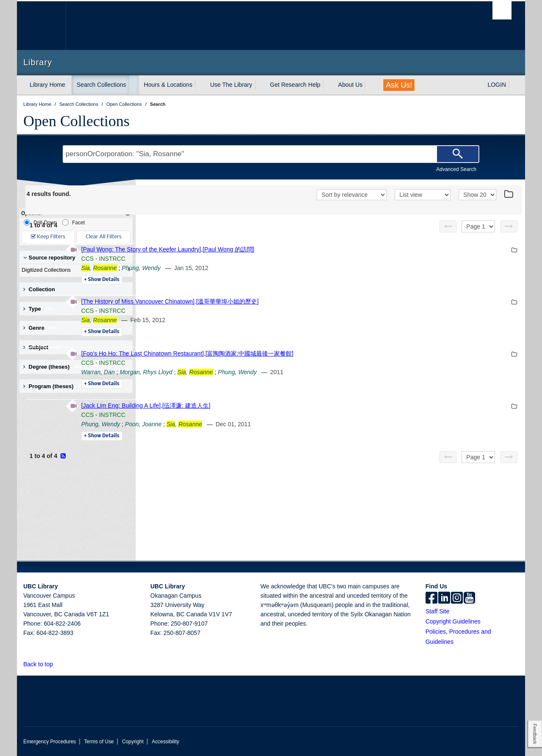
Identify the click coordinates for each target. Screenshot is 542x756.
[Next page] (509, 226)
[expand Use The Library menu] (260, 85)
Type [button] (38, 309)
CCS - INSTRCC (219, 259)
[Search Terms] (271, 154)
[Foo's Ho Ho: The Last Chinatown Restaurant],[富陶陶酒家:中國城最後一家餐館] (303, 353)
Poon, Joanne (259, 424)
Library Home (47, 85)
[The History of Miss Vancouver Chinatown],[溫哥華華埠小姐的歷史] (286, 301)
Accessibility (165, 742)
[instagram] (457, 599)
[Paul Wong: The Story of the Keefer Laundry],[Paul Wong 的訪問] (284, 249)
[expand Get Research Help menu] (328, 85)
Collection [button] (39, 289)
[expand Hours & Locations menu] (200, 85)
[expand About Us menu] (370, 85)
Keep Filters (48, 237)
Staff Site (438, 611)
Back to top (42, 664)
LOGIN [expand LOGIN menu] (497, 85)
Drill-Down (40, 222)
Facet (73, 222)
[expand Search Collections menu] (134, 85)
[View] (423, 195)
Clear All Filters (104, 237)
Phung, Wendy (257, 268)
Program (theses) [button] (55, 386)
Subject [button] (42, 347)
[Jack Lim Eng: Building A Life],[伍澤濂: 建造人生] (262, 406)
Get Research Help (295, 85)
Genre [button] (40, 328)
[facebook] (431, 599)
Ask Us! (399, 85)
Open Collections (76, 121)
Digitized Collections (74, 270)
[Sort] (352, 195)
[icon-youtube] (469, 599)
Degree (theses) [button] (53, 367)
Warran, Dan (214, 372)
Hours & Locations (168, 85)
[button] (58, 664)
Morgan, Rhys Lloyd (262, 372)
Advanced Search (456, 169)
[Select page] (478, 226)
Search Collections (101, 85)
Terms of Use (99, 742)
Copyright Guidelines (453, 621)
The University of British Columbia (41, 26)
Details (218, 280)
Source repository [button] (49, 258)
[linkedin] (444, 599)
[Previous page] (448, 226)
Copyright (133, 742)
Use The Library (231, 85)
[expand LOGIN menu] (514, 85)
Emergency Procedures (50, 742)
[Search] (458, 154)
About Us (351, 85)
